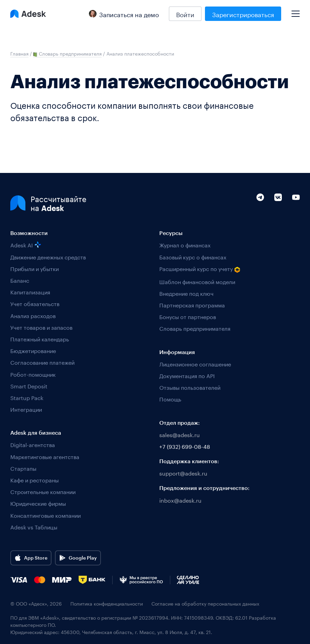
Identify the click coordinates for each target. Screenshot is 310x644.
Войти (185, 14)
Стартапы (23, 468)
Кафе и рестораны (35, 479)
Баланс (20, 280)
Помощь (170, 399)
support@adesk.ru (183, 473)
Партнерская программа (192, 305)
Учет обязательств (35, 303)
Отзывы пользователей (190, 387)
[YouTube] (296, 212)
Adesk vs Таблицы (34, 526)
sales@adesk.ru (180, 434)
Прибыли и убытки (35, 268)
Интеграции (26, 409)
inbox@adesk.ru (180, 500)
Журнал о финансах (185, 244)
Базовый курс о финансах (193, 256)
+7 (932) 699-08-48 (185, 446)
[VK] (278, 212)
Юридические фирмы (38, 503)
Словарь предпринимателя (195, 328)
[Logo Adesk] (28, 14)
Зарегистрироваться (243, 14)
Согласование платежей (42, 362)
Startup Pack (27, 397)
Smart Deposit (29, 385)
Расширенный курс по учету (200, 269)
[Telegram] (260, 212)
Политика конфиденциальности (107, 603)
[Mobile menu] (296, 11)
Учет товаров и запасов (41, 327)
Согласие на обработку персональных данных (205, 603)
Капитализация (30, 291)
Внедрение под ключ (186, 293)
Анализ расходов (33, 315)
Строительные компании (43, 491)
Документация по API (187, 375)
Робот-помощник (33, 374)
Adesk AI (26, 244)
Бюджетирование (33, 350)
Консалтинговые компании (45, 515)
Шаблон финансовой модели (197, 281)
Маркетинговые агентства (45, 456)
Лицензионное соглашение (195, 364)
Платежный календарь (40, 338)
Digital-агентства (33, 444)
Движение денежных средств (48, 256)
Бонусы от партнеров (188, 316)
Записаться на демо (124, 14)
